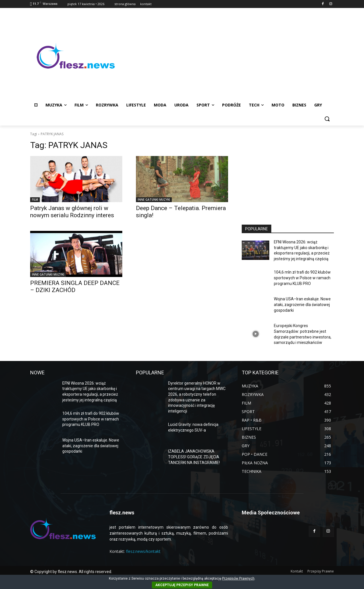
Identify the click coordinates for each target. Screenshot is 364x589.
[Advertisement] (227, 56)
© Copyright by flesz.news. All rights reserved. (71, 572)
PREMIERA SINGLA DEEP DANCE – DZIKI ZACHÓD (75, 287)
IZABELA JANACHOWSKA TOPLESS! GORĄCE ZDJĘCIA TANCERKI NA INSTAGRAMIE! (194, 457)
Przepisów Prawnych (238, 578)
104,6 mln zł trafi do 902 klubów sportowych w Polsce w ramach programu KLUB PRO (302, 278)
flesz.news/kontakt (143, 551)
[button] (327, 119)
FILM (35, 200)
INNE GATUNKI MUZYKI (154, 200)
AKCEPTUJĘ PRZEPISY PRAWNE (182, 585)
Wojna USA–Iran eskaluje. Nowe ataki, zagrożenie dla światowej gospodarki (302, 304)
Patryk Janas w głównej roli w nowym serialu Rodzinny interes (72, 212)
